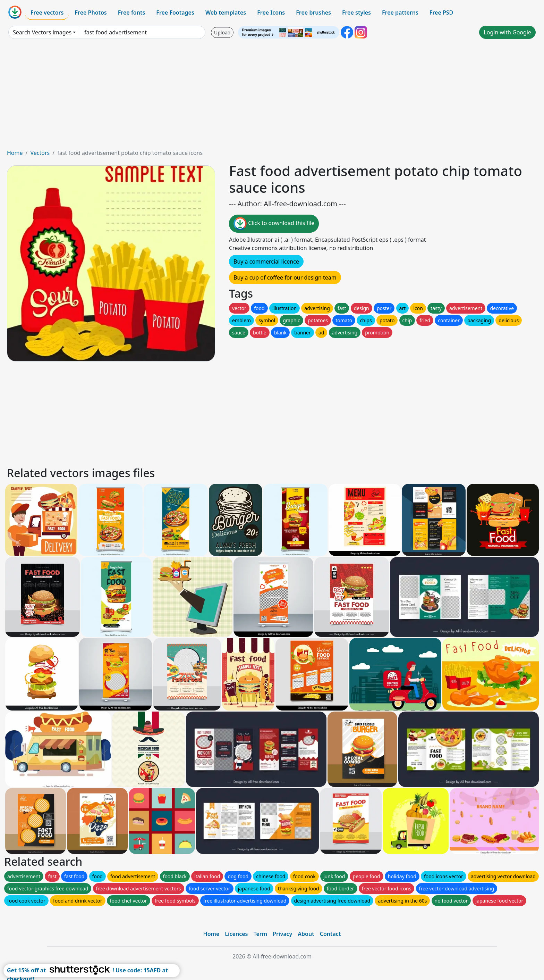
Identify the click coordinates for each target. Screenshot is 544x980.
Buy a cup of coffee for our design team (285, 277)
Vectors (40, 153)
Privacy (282, 934)
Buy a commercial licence (266, 261)
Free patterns (400, 13)
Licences (236, 934)
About (306, 934)
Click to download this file (274, 224)
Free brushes (313, 13)
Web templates (226, 13)
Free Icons (271, 13)
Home (15, 153)
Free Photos (91, 13)
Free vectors (47, 13)
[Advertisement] (272, 97)
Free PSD (441, 13)
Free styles (356, 13)
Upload (222, 32)
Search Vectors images (42, 32)
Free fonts (132, 13)
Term (260, 934)
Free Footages (175, 13)
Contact (330, 934)
